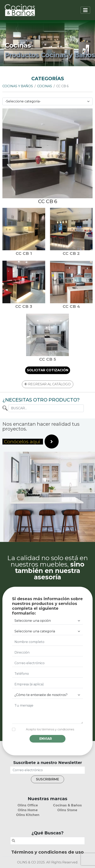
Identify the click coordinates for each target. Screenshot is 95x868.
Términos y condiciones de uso (47, 852)
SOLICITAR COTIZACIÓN (48, 370)
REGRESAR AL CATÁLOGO (48, 384)
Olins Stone (67, 810)
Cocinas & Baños (67, 805)
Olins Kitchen (28, 815)
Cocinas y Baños (18, 86)
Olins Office (28, 805)
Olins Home (28, 810)
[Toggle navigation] (85, 10)
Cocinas (45, 86)
